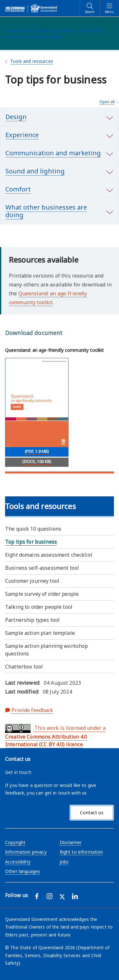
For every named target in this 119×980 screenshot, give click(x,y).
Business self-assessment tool (42, 568)
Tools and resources (32, 61)
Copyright (15, 842)
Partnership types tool (32, 620)
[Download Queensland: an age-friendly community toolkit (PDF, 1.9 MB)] (37, 407)
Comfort (18, 189)
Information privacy (26, 852)
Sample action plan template (40, 633)
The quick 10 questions (33, 529)
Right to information (81, 852)
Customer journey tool (32, 581)
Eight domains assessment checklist (49, 555)
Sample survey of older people (42, 594)
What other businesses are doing (46, 211)
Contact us (92, 812)
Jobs (64, 862)
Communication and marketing (53, 153)
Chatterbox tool (24, 667)
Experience (22, 135)
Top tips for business (31, 542)
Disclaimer (71, 842)
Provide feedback (29, 710)
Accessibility (18, 862)
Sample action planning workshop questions (46, 650)
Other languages (23, 871)
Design (16, 117)
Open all (107, 102)
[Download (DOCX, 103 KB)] (37, 462)
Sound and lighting (35, 171)
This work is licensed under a (55, 736)
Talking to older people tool (39, 607)
